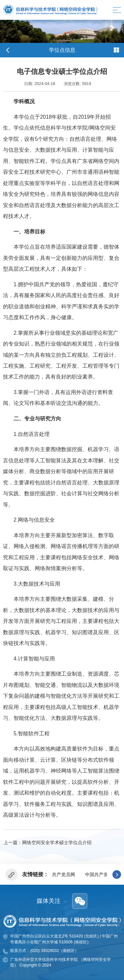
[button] (117, 874)
